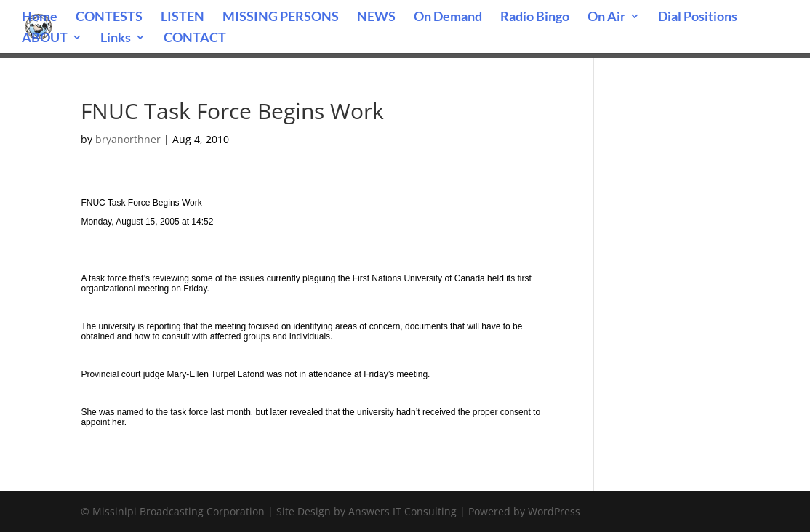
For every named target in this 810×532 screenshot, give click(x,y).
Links (116, 39)
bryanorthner (128, 139)
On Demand (448, 17)
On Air (606, 17)
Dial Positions (698, 17)
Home (40, 17)
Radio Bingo (535, 17)
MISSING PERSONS (281, 17)
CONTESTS (109, 17)
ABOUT (45, 39)
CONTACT (195, 39)
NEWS (376, 17)
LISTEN (183, 17)
